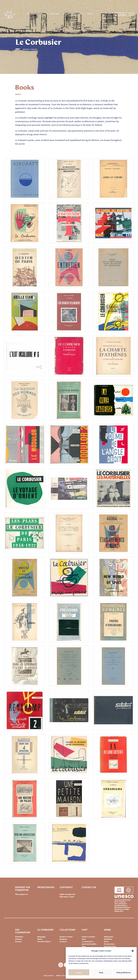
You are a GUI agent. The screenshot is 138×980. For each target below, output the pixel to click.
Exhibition (108, 939)
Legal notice (48, 975)
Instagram (61, 965)
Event (106, 941)
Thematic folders (44, 941)
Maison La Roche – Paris (89, 938)
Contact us (89, 887)
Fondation (19, 937)
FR (131, 14)
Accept (79, 972)
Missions (18, 939)
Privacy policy (62, 975)
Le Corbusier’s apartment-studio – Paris (90, 944)
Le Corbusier (53, 14)
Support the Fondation (23, 888)
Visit (81, 14)
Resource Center (66, 937)
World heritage (110, 946)
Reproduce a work (67, 897)
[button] (133, 951)
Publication (109, 937)
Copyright (66, 887)
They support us (21, 894)
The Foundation (34, 14)
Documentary (109, 944)
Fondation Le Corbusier (10, 15)
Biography (41, 937)
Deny (101, 972)
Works (40, 939)
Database (63, 939)
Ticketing (121, 14)
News (90, 14)
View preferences (124, 972)
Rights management (67, 894)
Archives (63, 941)
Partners (19, 941)
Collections (69, 14)
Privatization (46, 887)
